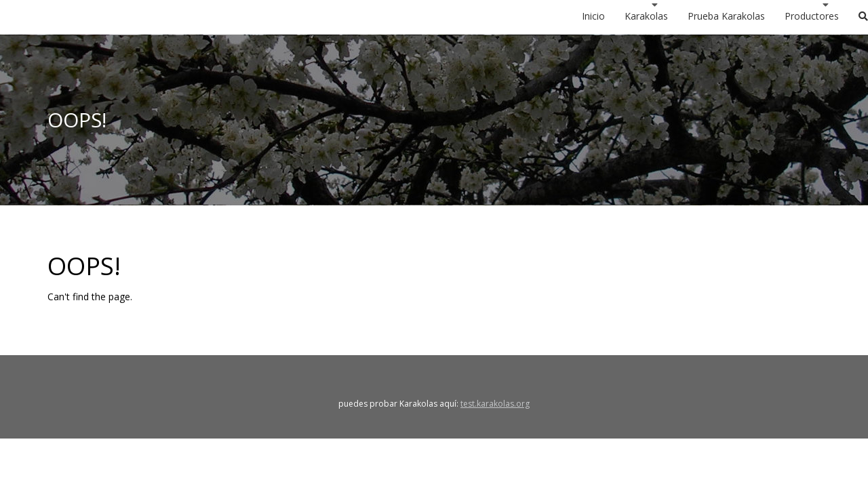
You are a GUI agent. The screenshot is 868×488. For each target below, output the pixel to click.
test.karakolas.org (495, 404)
